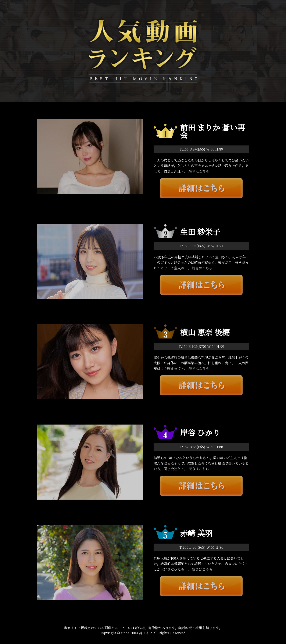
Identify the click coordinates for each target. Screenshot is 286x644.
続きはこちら (199, 171)
